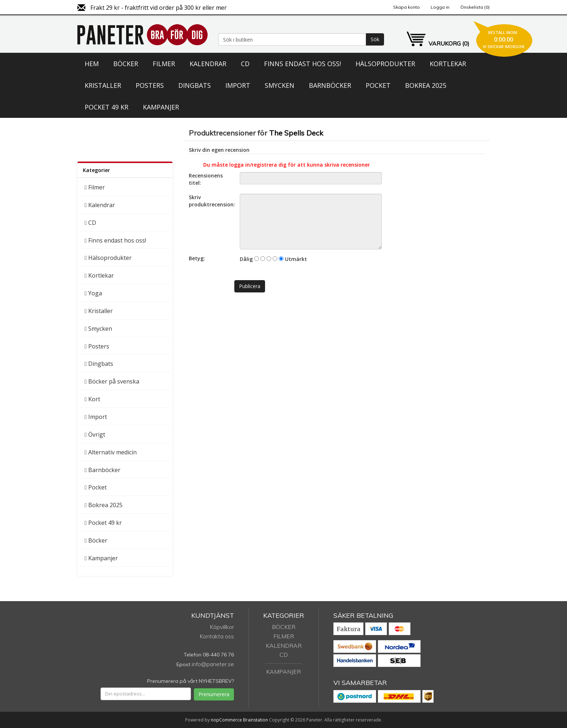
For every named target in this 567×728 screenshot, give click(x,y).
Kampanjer (161, 107)
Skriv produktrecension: (212, 201)
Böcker (126, 64)
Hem (92, 64)
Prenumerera (214, 694)
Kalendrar (208, 64)
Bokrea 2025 (426, 85)
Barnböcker (330, 85)
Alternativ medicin (112, 452)
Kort (94, 399)
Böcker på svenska (114, 381)
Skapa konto (406, 7)
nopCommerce (226, 720)
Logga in (440, 7)
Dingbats (195, 85)
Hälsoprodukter (385, 64)
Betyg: (197, 258)
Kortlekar (448, 64)
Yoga (95, 293)
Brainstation (256, 720)
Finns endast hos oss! (302, 64)
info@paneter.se (213, 664)
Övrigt (97, 434)
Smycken (280, 85)
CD (245, 64)
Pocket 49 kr (106, 107)
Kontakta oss (217, 636)
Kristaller (103, 85)
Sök (375, 39)
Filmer (164, 64)
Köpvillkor (222, 627)
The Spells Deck (296, 133)
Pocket (378, 85)
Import (238, 85)
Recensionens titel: (206, 179)
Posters (150, 85)
